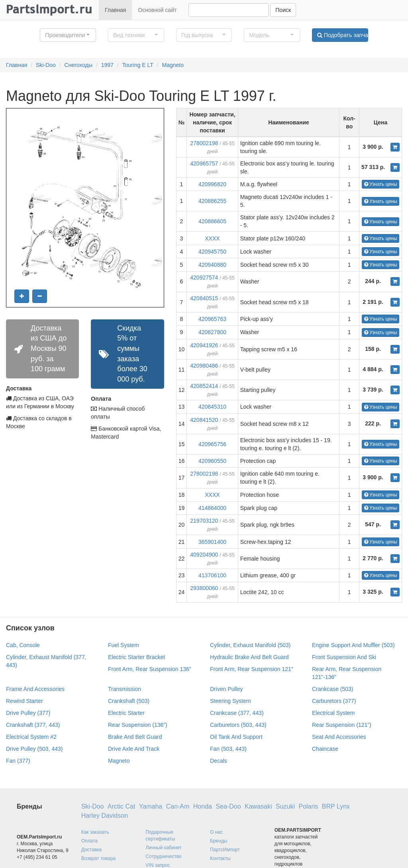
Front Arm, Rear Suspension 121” (252, 669)
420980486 (204, 366)
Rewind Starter (25, 701)
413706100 (212, 575)
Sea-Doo (228, 806)
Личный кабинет (163, 848)
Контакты (220, 858)
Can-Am (178, 806)
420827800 (212, 332)
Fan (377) (18, 761)
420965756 (212, 444)
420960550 (212, 461)
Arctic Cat (121, 806)
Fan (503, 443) (228, 749)
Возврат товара (99, 858)
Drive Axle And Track (134, 749)
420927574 (204, 278)
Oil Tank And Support (236, 737)
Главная (115, 10)
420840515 (204, 298)
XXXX (212, 238)
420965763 (212, 319)
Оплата (89, 841)
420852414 (204, 386)
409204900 (204, 555)
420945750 (212, 252)
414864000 (212, 508)
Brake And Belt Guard (135, 737)
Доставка (92, 850)
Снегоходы (78, 65)
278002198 (204, 143)
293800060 (204, 588)
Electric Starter (126, 713)
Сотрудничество (163, 856)
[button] (68, 35)
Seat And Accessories (339, 737)
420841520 (204, 420)
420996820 (212, 184)
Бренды (219, 841)
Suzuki (285, 806)
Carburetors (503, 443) (238, 725)
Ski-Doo (46, 65)
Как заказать (95, 832)
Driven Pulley (226, 689)
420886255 (212, 201)
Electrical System (333, 713)
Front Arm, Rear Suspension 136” (150, 669)
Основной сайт (157, 10)
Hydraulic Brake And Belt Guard (249, 657)
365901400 (212, 542)
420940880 (212, 265)
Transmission (125, 689)
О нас (216, 832)
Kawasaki (258, 806)
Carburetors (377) (334, 701)
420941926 (204, 345)
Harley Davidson (105, 816)
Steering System (230, 701)
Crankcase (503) (333, 689)
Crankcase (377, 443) (237, 713)
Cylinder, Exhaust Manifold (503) (250, 645)
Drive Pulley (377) (28, 713)
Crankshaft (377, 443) (33, 725)
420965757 (204, 163)
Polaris (308, 806)
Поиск (283, 10)
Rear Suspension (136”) (138, 725)
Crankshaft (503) (129, 701)
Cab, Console (23, 645)
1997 (107, 65)
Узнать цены (381, 184)
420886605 (212, 221)
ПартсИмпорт (225, 850)
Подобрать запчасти (343, 35)
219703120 (204, 521)
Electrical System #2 (31, 737)
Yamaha (151, 806)
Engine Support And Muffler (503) (353, 645)
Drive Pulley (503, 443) (34, 749)
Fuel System (124, 645)
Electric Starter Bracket (136, 657)
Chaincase (325, 749)
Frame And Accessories (35, 689)
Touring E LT (138, 65)
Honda (203, 806)
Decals (219, 761)
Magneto (173, 65)
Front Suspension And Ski (344, 657)
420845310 (212, 407)
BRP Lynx (336, 806)
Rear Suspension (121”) (342, 725)
